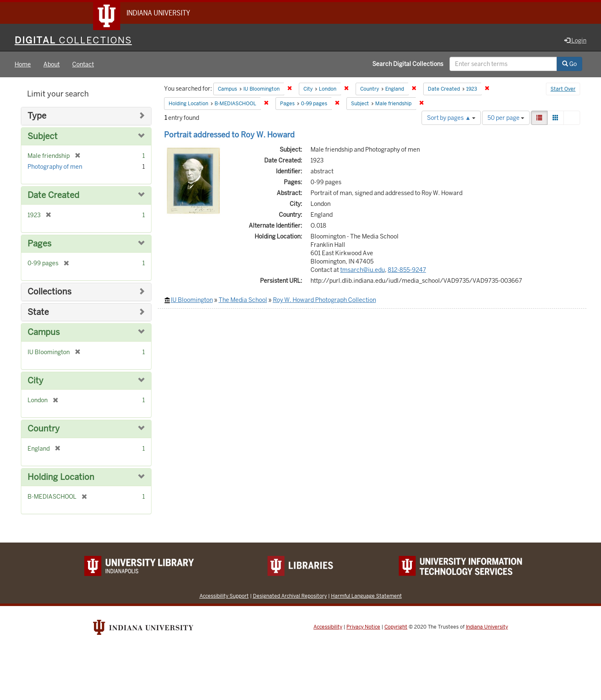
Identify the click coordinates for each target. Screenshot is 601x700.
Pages (39, 244)
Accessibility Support (224, 596)
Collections (49, 292)
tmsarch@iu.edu (362, 270)
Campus (44, 332)
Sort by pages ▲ (451, 118)
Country (44, 429)
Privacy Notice (363, 627)
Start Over (563, 89)
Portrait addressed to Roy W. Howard (229, 135)
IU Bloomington (192, 300)
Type (37, 116)
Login (575, 41)
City (35, 381)
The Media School (243, 300)
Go (569, 64)
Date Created (53, 195)
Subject (43, 136)
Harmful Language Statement (366, 596)
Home (23, 64)
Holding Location (61, 477)
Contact (83, 64)
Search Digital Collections (408, 64)
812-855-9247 (407, 270)
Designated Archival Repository (290, 596)
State (38, 312)
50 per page (506, 118)
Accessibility (328, 627)
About (52, 64)
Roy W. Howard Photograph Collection (324, 300)
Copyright (396, 627)
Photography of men (55, 167)
